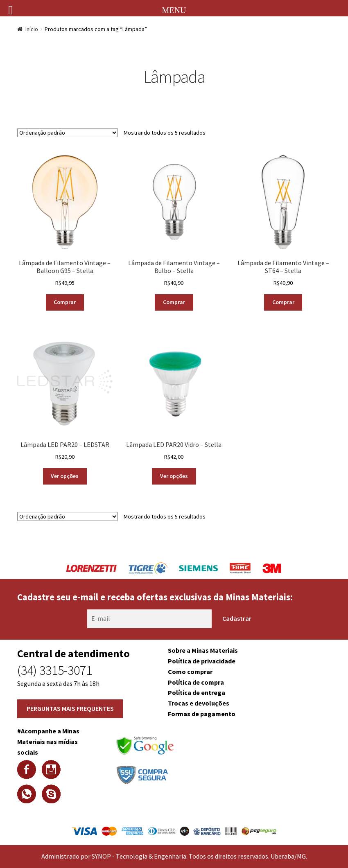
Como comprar (190, 672)
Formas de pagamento (202, 714)
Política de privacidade (202, 661)
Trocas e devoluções (199, 703)
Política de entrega (197, 692)
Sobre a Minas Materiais (203, 650)
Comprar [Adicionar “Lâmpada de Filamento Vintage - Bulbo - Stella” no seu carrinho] (174, 302)
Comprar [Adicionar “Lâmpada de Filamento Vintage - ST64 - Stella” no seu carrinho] (283, 302)
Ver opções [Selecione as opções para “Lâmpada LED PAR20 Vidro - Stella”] (174, 476)
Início (32, 29)
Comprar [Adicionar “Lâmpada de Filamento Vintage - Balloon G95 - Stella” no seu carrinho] (65, 302)
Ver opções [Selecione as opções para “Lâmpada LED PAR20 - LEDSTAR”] (65, 476)
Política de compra (196, 682)
